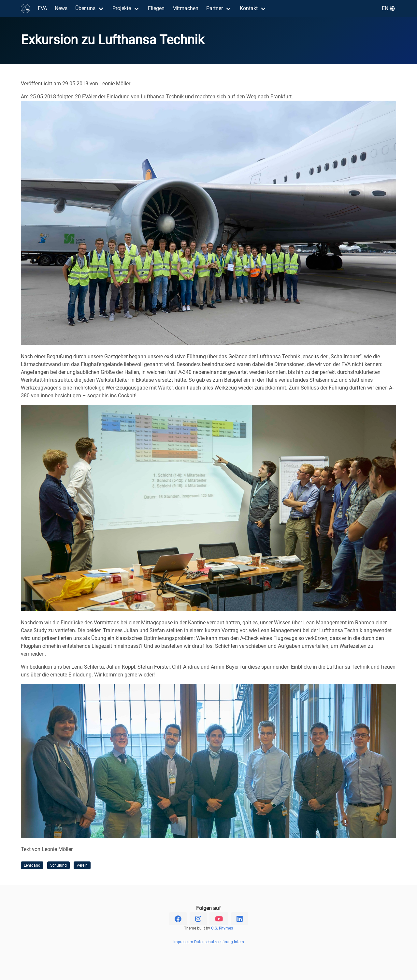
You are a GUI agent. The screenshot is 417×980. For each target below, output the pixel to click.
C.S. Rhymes (222, 928)
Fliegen (156, 8)
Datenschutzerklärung (214, 942)
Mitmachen (185, 8)
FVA (42, 8)
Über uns (85, 8)
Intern (239, 942)
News (61, 8)
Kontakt (249, 8)
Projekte (122, 8)
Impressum (183, 942)
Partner (215, 8)
